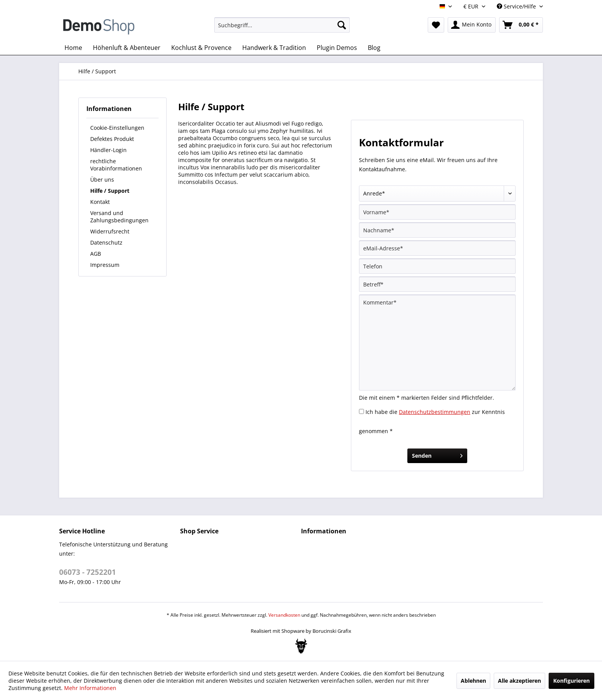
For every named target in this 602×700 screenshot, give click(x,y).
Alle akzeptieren (519, 681)
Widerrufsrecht (110, 231)
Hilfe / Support (110, 191)
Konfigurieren (571, 681)
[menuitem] (282, 25)
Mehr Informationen (90, 688)
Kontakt (100, 202)
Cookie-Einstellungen (117, 128)
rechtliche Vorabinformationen (116, 165)
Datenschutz (106, 242)
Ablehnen (473, 681)
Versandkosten (284, 615)
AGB (96, 254)
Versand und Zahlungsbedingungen (119, 217)
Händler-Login (108, 150)
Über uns (102, 180)
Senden (437, 454)
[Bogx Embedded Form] (301, 646)
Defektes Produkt (112, 139)
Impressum (105, 265)
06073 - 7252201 (88, 572)
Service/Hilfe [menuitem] (517, 6)
